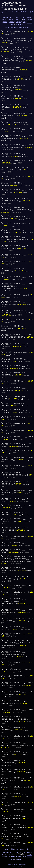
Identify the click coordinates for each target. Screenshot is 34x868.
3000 (12, 24)
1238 (17, 18)
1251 (32, 20)
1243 (2, 20)
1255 (14, 22)
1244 (6, 20)
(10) (6, 31)
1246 (13, 20)
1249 (25, 20)
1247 (16, 20)
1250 (28, 20)
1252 (3, 22)
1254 (10, 22)
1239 (20, 18)
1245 (9, 20)
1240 (24, 18)
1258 (24, 22)
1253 (7, 22)
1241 (27, 18)
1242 (31, 18)
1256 (17, 22)
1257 (21, 22)
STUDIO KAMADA (21, 12)
